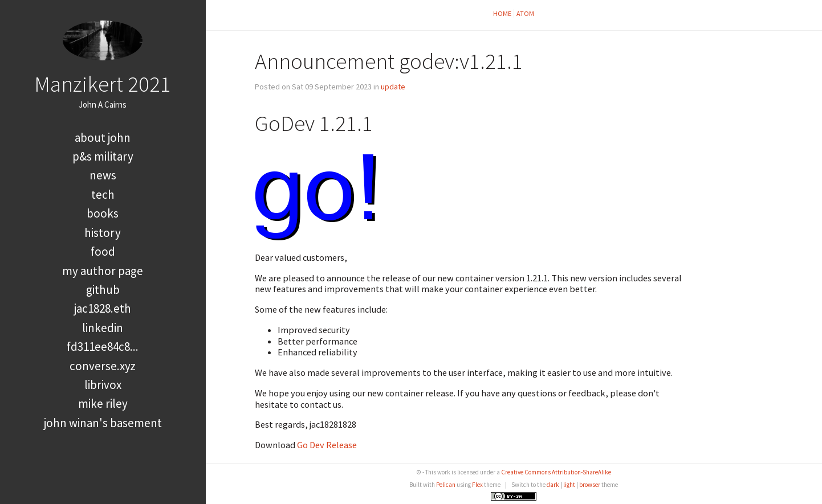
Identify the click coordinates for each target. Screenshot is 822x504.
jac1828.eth (103, 308)
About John (103, 138)
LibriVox (103, 385)
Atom (525, 13)
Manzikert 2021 (103, 84)
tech (103, 194)
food (103, 251)
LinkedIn (103, 328)
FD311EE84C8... (103, 347)
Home (502, 13)
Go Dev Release (327, 445)
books (103, 213)
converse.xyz (103, 366)
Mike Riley (103, 403)
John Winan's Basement (103, 423)
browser (590, 485)
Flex (477, 485)
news (103, 175)
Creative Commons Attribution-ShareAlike (556, 472)
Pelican (446, 485)
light (569, 485)
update (393, 87)
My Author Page (103, 271)
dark (553, 485)
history (103, 233)
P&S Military (103, 156)
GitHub (103, 290)
